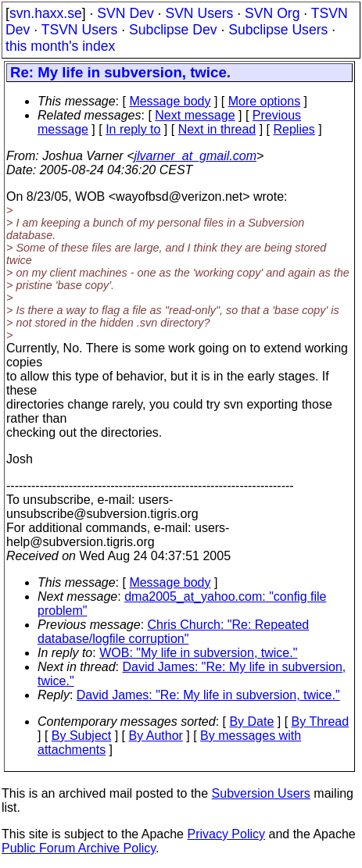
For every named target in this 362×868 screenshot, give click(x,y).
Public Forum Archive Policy (79, 848)
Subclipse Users (278, 30)
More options (265, 101)
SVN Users (199, 13)
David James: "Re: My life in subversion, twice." (208, 695)
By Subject (81, 736)
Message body (170, 101)
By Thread (321, 722)
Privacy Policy (226, 834)
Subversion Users (261, 793)
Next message (195, 115)
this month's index (60, 46)
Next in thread (217, 129)
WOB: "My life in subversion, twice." (198, 653)
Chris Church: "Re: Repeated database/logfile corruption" (173, 632)
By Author (156, 736)
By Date (251, 722)
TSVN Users (80, 30)
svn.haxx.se (46, 13)
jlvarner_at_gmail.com (195, 156)
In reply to (133, 129)
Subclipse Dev (173, 30)
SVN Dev (125, 13)
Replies (294, 129)
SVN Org (272, 13)
